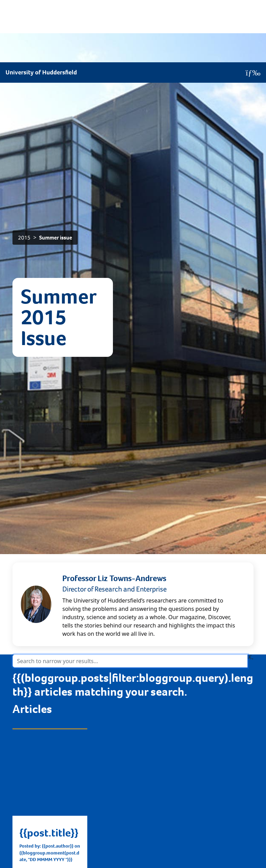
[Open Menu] (253, 10)
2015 (24, 60)
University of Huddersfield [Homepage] (41, 10)
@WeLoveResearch (213, 812)
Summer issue (56, 60)
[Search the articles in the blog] (130, 484)
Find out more (41, 710)
